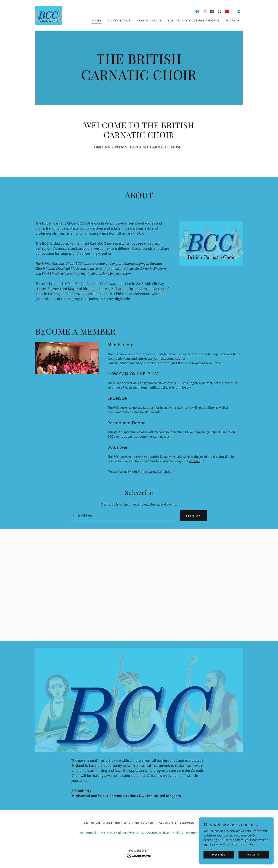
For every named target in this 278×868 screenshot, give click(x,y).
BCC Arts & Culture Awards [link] (194, 20)
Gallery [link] (178, 833)
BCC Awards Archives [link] (156, 833)
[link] (49, 15)
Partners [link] (192, 833)
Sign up (193, 515)
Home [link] (97, 20)
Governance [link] (119, 20)
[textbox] (123, 516)
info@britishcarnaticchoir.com (153, 472)
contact (194, 461)
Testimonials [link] (149, 20)
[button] (239, 12)
